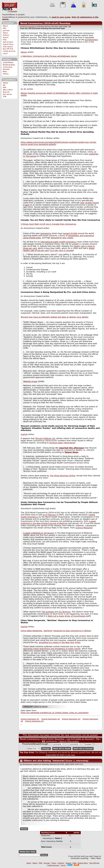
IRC (4, 85)
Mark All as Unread (83, 749)
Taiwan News (71, 452)
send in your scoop (61, 17)
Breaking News (9, 65)
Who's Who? (8, 90)
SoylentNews (10, 7)
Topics (5, 33)
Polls (5, 40)
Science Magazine (84, 528)
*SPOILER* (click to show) (36, 707)
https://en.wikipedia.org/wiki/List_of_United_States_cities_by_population (55, 713)
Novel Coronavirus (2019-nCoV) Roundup (45, 23)
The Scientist (48, 612)
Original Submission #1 (30, 719)
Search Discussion (69, 741)
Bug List (6, 92)
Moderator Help (27, 852)
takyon (24, 52)
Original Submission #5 (34, 721)
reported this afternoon (72, 448)
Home (29, 863)
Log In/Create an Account (80, 739)
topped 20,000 (70, 233)
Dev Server (7, 94)
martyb (24, 434)
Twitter (6, 83)
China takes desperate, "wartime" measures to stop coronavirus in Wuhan (56, 631)
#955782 (79, 764)
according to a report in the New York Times (60, 642)
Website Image (30, 381)
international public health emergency (58, 242)
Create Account (9, 51)
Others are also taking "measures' (45, 761)
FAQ (4, 28)
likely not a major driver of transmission (67, 616)
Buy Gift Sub (8, 49)
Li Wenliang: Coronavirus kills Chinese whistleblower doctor (49, 56)
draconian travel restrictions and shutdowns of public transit (52, 649)
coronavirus (46, 233)
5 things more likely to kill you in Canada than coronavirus (48, 224)
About (5, 26)
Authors (6, 35)
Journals (6, 31)
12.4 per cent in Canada (62, 250)
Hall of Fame (8, 42)
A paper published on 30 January (39, 533)
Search (6, 37)
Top (98, 739)
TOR (5, 97)
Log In (5, 53)
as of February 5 (50, 515)
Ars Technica (65, 612)
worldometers (91, 40)
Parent (24, 829)
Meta (5, 72)
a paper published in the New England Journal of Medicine (58, 522)
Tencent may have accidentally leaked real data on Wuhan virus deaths (55, 317)
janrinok (31, 27)
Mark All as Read (62, 749)
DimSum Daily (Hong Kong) (62, 443)
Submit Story (8, 44)
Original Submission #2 (51, 719)
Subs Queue (8, 47)
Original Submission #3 (71, 719)
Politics (6, 74)
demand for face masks (62, 238)
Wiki (5, 88)
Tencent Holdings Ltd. (46, 438)
